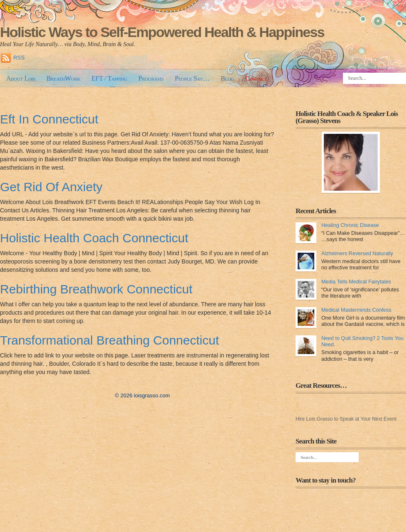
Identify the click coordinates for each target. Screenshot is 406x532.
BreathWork (63, 78)
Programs (151, 78)
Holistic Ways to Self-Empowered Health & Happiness (162, 32)
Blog (227, 78)
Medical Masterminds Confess (356, 310)
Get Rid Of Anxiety (51, 187)
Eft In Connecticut (49, 119)
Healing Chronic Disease (350, 225)
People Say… (192, 78)
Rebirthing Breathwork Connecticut (96, 289)
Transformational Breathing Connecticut (110, 340)
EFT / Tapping (109, 78)
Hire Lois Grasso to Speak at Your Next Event (346, 419)
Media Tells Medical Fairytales (356, 282)
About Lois (21, 78)
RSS (19, 58)
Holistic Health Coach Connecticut (94, 238)
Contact (256, 78)
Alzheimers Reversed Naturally (357, 254)
